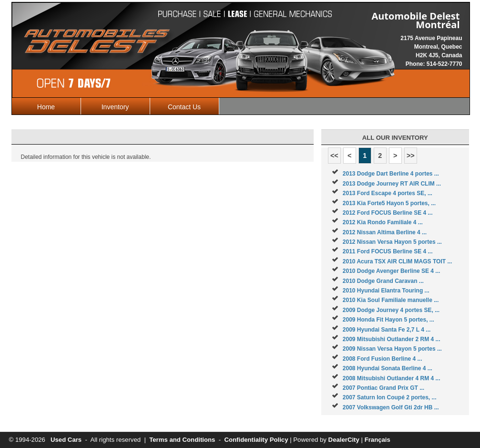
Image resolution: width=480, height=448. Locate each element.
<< (334, 156)
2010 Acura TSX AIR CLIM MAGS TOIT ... (398, 261)
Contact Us (184, 107)
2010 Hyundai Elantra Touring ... (386, 291)
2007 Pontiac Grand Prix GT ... (383, 388)
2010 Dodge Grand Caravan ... (383, 281)
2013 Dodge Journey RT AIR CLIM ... (392, 184)
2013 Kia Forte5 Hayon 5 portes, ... (389, 203)
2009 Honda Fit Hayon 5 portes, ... (388, 320)
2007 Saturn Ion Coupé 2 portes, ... (390, 397)
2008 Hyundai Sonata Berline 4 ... (388, 368)
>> (411, 156)
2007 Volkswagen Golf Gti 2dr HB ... (391, 407)
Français (378, 440)
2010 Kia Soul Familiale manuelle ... (391, 300)
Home (46, 107)
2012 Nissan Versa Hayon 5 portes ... (392, 242)
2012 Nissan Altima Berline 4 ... (385, 232)
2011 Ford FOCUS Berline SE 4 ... (388, 251)
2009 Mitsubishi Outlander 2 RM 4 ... (392, 339)
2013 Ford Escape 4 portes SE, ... (388, 193)
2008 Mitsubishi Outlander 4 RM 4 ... (392, 378)
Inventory (115, 107)
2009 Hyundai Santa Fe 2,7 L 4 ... (387, 330)
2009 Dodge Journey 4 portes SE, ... (391, 310)
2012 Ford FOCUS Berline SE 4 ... (388, 213)
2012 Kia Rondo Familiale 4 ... (383, 222)
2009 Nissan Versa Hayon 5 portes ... (392, 349)
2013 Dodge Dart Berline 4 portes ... (391, 174)
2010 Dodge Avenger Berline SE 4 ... (392, 271)
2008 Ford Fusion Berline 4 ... (383, 359)
